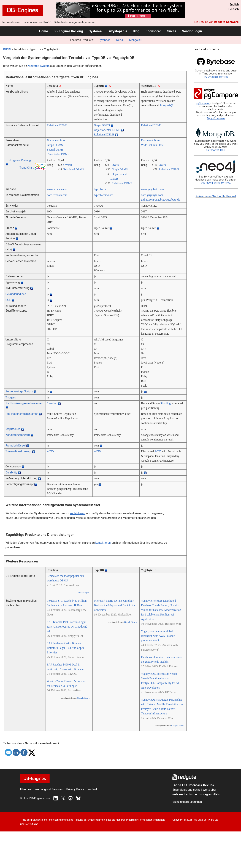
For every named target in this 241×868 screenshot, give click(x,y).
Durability (11, 472)
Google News (83, 698)
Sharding (52, 403)
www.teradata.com (58, 189)
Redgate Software (226, 22)
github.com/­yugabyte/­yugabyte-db (161, 200)
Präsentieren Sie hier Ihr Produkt (216, 196)
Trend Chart (27, 168)
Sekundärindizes (16, 294)
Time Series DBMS (58, 154)
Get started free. (216, 150)
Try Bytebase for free (216, 77)
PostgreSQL (167, 105)
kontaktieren (77, 513)
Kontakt (92, 789)
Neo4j (120, 40)
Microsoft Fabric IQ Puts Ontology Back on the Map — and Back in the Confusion (115, 605)
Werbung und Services (49, 789)
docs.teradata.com (57, 195)
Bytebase (105, 40)
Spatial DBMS (55, 150)
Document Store (56, 140)
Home (44, 31)
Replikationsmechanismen (22, 414)
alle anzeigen (84, 593)
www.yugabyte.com (152, 189)
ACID (50, 451)
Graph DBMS (102, 125)
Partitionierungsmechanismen (24, 403)
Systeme (95, 31)
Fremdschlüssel (16, 446)
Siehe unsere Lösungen (187, 802)
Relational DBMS (57, 125)
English (234, 5)
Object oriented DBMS (107, 130)
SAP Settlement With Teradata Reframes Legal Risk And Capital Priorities (66, 648)
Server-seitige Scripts (19, 391)
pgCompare (203, 103)
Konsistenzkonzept (18, 435)
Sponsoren (153, 31)
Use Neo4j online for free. (216, 183)
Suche (172, 31)
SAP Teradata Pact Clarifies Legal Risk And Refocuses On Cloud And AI (67, 627)
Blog (136, 31)
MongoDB (135, 40)
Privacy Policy (75, 789)
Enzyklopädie (117, 31)
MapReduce (13, 429)
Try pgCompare (216, 119)
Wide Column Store (152, 145)
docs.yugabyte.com (152, 195)
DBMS (7, 49)
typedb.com (101, 189)
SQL (8, 300)
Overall (67, 165)
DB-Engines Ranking (68, 31)
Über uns (26, 789)
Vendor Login (192, 31)
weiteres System (39, 66)
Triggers (11, 397)
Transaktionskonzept (18, 451)
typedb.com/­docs (104, 195)
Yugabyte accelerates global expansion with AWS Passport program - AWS (158, 636)
